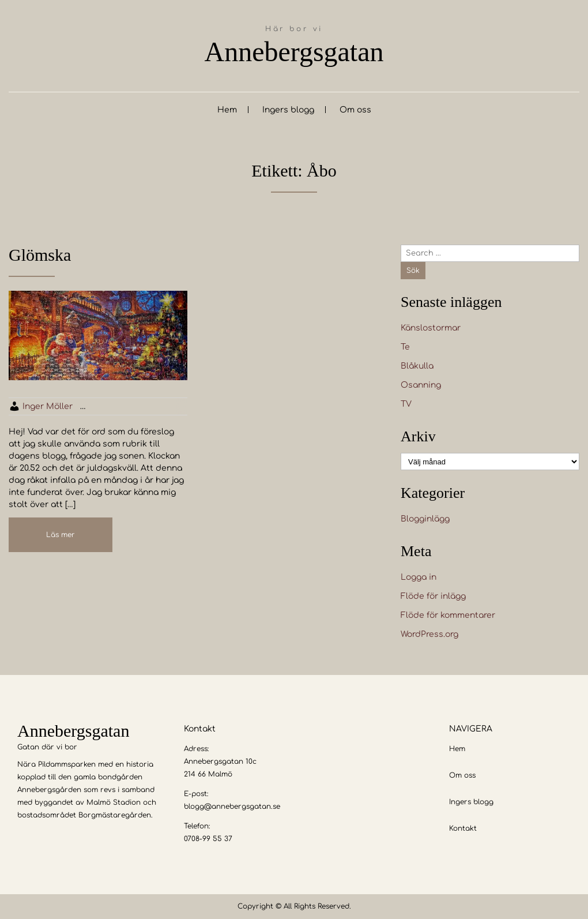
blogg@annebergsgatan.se (232, 807)
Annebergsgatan (294, 52)
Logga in (419, 577)
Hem (227, 110)
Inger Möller (48, 406)
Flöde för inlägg (433, 596)
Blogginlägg (425, 519)
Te (405, 347)
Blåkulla (417, 366)
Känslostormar (431, 328)
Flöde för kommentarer (448, 615)
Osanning (421, 385)
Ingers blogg (288, 110)
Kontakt (463, 828)
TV (406, 404)
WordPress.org (429, 634)
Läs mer (61, 535)
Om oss (355, 110)
